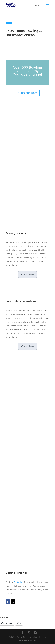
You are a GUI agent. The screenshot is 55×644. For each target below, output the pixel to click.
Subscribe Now (27, 93)
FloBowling (19, 582)
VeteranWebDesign (27, 640)
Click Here (27, 274)
